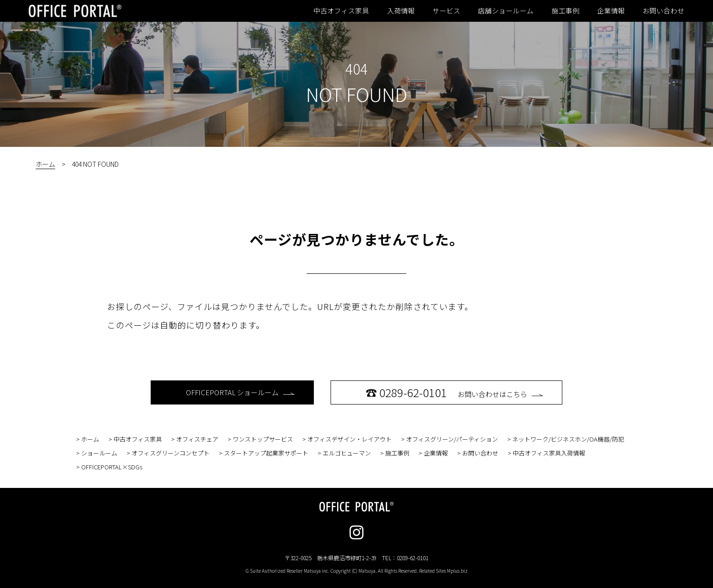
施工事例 (566, 11)
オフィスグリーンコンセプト (171, 453)
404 (356, 69)
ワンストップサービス (263, 439)
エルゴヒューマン (347, 453)
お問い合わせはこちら (455, 392)
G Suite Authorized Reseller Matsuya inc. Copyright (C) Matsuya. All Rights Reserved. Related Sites (357, 571)
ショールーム (99, 453)
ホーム (45, 164)
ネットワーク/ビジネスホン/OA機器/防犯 (568, 439)
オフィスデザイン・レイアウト (350, 439)
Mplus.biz (457, 571)
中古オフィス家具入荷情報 (549, 453)
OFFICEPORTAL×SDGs (112, 467)
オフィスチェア (197, 439)
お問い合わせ (663, 11)
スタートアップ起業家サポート (266, 453)
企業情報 (611, 11)
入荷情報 (401, 11)
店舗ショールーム (506, 11)
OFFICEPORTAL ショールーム (240, 392)
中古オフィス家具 (341, 11)
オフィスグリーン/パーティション (452, 439)
